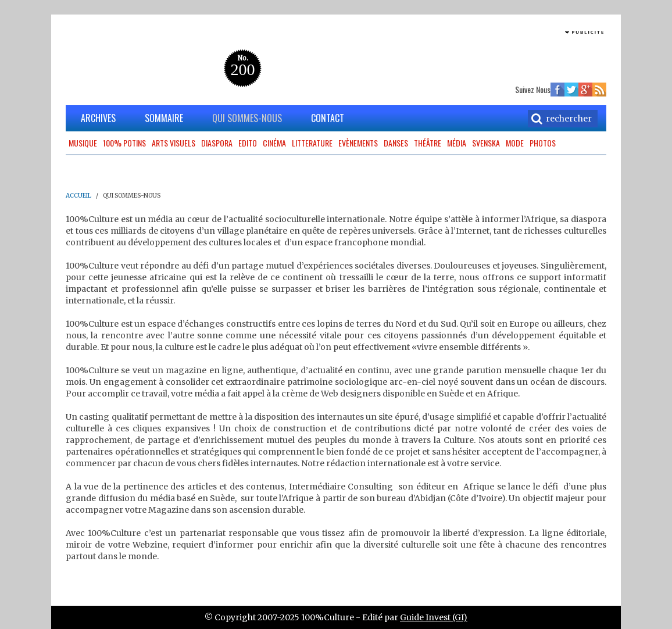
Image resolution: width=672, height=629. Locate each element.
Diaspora (217, 143)
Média (457, 143)
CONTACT (328, 118)
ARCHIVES (98, 118)
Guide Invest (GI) (434, 617)
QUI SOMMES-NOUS (247, 118)
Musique (83, 143)
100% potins (124, 143)
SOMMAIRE (164, 118)
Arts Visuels (174, 143)
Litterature (312, 143)
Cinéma (274, 143)
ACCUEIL (78, 196)
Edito (248, 143)
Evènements (358, 143)
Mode (515, 143)
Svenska (486, 143)
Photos (543, 143)
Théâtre (428, 143)
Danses (396, 143)
